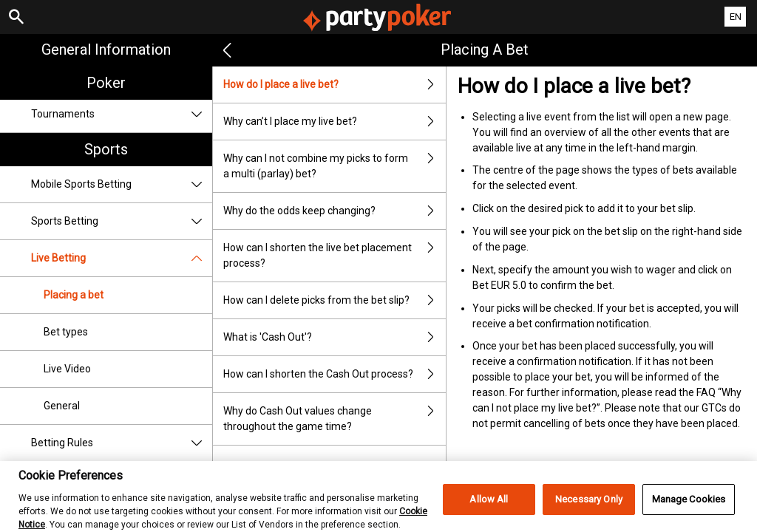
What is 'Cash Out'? (335, 337)
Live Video (67, 369)
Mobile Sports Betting (122, 184)
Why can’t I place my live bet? (335, 122)
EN (736, 17)
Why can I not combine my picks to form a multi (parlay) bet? (335, 166)
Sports (106, 149)
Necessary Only (589, 507)
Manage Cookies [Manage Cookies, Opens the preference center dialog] (689, 507)
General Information (106, 50)
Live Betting (122, 258)
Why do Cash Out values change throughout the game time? (335, 419)
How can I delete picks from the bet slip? (335, 300)
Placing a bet (74, 295)
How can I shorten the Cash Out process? (335, 374)
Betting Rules (122, 443)
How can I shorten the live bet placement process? (335, 256)
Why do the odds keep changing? (335, 211)
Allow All (489, 507)
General (62, 406)
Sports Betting (122, 221)
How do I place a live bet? (335, 85)
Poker (106, 83)
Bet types (66, 332)
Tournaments (122, 114)
